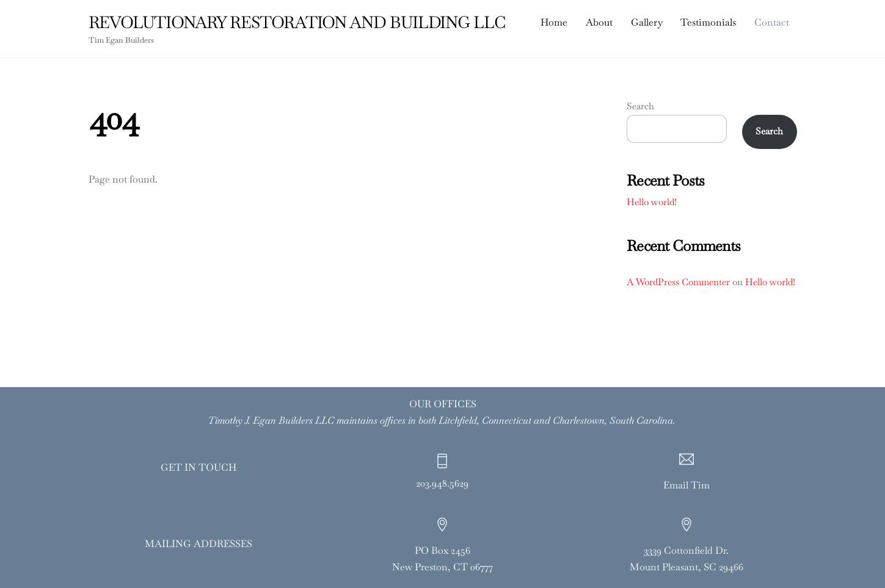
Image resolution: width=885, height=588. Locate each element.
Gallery (647, 22)
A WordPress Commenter (678, 282)
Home (554, 22)
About (599, 22)
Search (640, 106)
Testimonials (708, 22)
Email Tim (687, 485)
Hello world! (652, 202)
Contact (772, 22)
